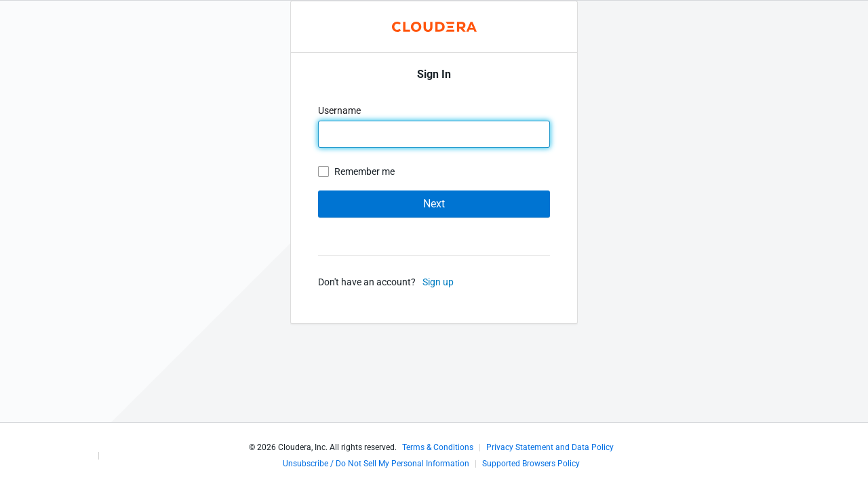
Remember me (364, 171)
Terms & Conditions (438, 447)
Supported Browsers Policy (531, 464)
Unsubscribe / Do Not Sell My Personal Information (376, 464)
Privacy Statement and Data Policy (550, 447)
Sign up (438, 282)
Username (340, 110)
